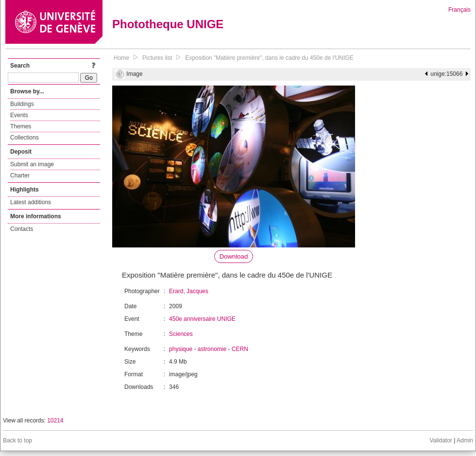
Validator (441, 440)
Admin (465, 440)
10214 (55, 421)
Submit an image (32, 164)
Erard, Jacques (189, 291)
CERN (240, 349)
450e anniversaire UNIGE (202, 319)
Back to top (17, 440)
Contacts (22, 229)
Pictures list (157, 58)
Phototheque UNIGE (168, 24)
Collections (25, 138)
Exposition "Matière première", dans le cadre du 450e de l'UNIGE (269, 58)
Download (234, 256)
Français (459, 10)
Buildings (22, 104)
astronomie (212, 349)
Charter (20, 175)
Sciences (181, 334)
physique (181, 349)
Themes (21, 126)
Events (19, 115)
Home (121, 58)
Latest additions (31, 202)
